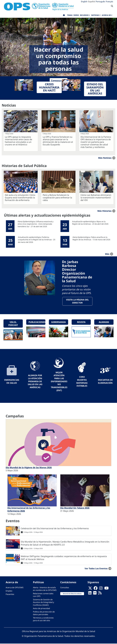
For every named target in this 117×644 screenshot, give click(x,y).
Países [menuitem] (76, 15)
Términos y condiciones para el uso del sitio (43, 619)
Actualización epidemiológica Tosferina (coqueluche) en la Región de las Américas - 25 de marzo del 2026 (37, 240)
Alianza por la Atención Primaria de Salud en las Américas (35, 382)
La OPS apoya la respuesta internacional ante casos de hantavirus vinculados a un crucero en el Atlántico (18, 141)
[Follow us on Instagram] (101, 589)
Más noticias (105, 158)
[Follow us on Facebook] (96, 589)
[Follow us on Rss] (100, 594)
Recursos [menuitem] (84, 15)
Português (100, 2)
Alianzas (104, 322)
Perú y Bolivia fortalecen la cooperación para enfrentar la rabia (57, 198)
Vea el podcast (13, 324)
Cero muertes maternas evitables (82, 382)
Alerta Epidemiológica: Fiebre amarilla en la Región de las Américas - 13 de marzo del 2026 (91, 238)
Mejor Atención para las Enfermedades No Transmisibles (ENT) (59, 382)
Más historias (104, 211)
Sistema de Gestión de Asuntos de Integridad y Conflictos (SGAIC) (43, 603)
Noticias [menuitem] (95, 15)
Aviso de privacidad (41, 609)
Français (109, 2)
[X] (90, 589)
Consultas (65, 588)
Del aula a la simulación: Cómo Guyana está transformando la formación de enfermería (20, 198)
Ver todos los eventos (96, 569)
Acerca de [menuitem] (106, 15)
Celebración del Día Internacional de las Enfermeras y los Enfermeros (55, 529)
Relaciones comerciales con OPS (43, 595)
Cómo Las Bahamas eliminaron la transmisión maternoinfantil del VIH (96, 198)
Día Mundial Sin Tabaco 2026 (75, 508)
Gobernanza (58, 322)
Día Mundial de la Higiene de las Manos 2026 (29, 468)
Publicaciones (37, 322)
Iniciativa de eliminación (105, 382)
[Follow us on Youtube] (106, 589)
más (107, 254)
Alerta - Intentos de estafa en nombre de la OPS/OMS (45, 589)
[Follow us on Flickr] (95, 594)
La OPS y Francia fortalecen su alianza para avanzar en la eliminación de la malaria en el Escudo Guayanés (58, 141)
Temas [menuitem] (70, 15)
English (84, 2)
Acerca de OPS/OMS (15, 588)
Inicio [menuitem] (64, 16)
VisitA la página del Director (77, 301)
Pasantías (10, 595)
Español (92, 2)
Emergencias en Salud (12, 382)
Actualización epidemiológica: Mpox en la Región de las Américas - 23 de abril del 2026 (90, 223)
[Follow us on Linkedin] (90, 594)
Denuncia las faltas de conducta (72, 594)
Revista (81, 322)
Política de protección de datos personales (44, 613)
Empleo (9, 591)
